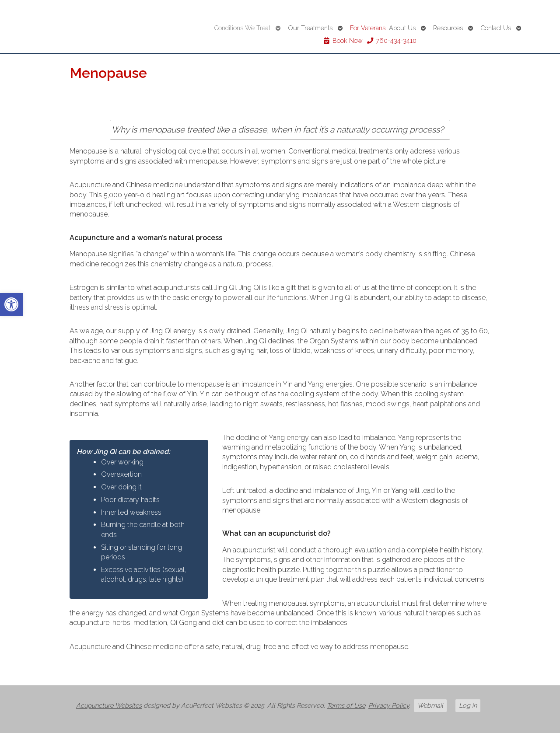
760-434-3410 (391, 40)
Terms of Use (346, 705)
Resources (448, 28)
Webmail (430, 705)
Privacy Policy (389, 705)
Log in (468, 705)
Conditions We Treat (242, 28)
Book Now (343, 40)
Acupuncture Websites (109, 705)
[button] (11, 304)
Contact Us (496, 28)
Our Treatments (310, 28)
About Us (402, 28)
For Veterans (368, 28)
